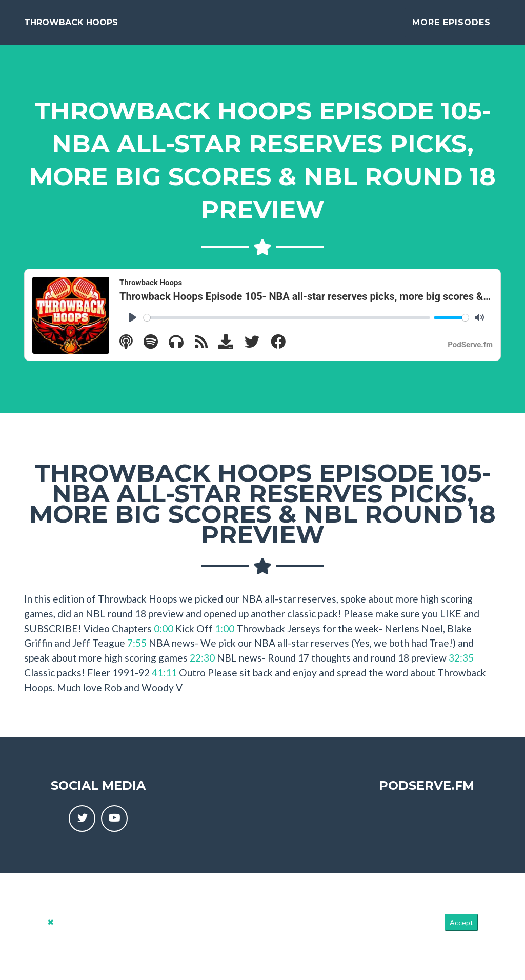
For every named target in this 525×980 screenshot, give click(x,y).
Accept (461, 931)
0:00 (164, 637)
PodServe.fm (427, 794)
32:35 (461, 666)
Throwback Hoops (71, 26)
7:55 (137, 651)
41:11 (164, 681)
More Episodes (451, 26)
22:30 (202, 666)
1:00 (225, 637)
